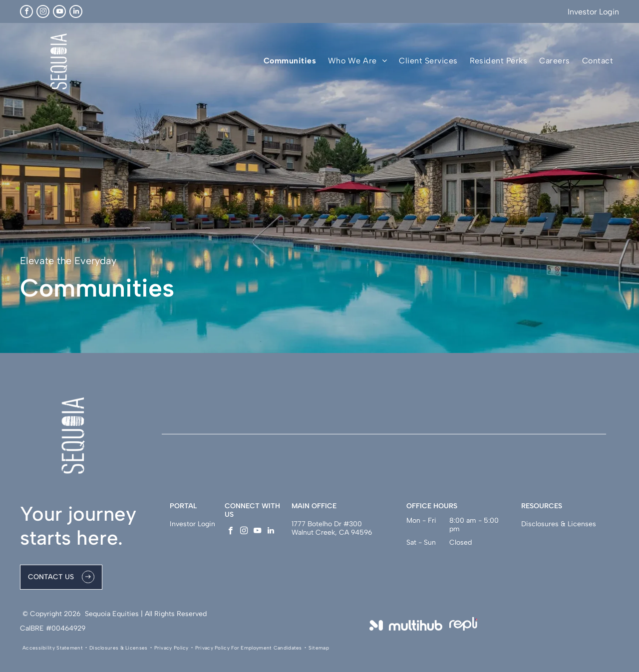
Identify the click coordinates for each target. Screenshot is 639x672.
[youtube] (59, 11)
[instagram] (43, 11)
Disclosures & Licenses (559, 524)
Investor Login (593, 12)
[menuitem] (290, 61)
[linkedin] (76, 11)
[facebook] (26, 11)
